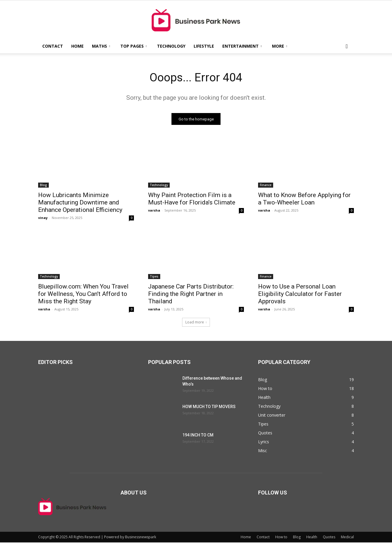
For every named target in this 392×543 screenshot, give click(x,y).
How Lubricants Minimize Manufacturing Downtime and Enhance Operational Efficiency (80, 203)
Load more (196, 323)
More (280, 46)
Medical (347, 538)
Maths (101, 46)
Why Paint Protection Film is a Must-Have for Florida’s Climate (192, 199)
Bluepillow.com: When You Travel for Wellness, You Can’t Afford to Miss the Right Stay (83, 294)
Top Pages (133, 46)
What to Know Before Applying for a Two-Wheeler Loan (304, 199)
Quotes (329, 538)
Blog (43, 186)
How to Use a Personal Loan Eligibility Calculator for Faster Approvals (300, 294)
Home (77, 46)
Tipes (154, 277)
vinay (43, 218)
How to (281, 538)
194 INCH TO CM (198, 436)
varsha (154, 211)
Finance (266, 186)
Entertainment (242, 46)
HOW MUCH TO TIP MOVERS (209, 407)
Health (312, 538)
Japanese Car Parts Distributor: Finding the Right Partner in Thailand (191, 294)
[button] (347, 47)
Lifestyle (204, 46)
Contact (53, 46)
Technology (171, 46)
